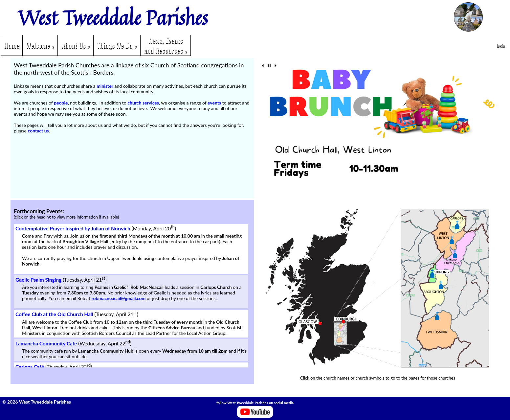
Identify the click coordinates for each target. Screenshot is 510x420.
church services (143, 103)
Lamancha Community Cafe (46, 343)
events (214, 103)
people (61, 103)
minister (105, 86)
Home (11, 45)
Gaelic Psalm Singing (38, 280)
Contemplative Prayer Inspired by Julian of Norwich (73, 228)
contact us (38, 131)
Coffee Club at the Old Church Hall (54, 315)
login (500, 46)
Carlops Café (30, 367)
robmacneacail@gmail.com (119, 298)
